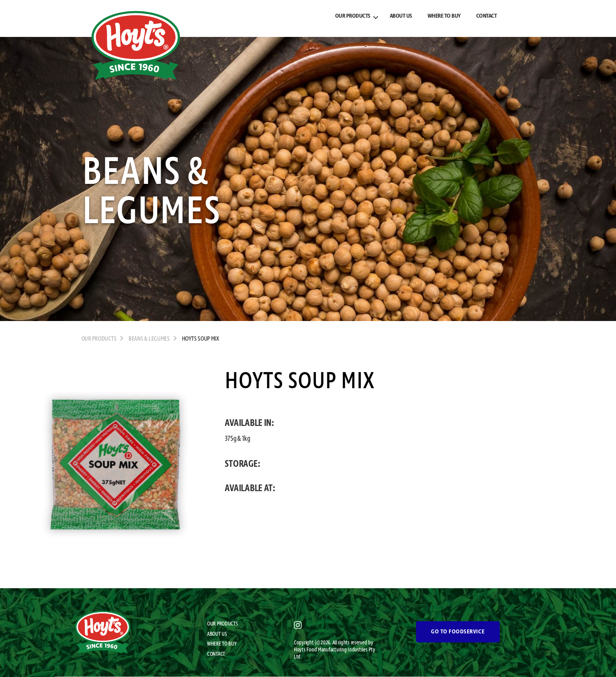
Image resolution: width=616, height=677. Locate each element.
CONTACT (487, 16)
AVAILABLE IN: (249, 423)
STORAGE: (242, 464)
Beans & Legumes (149, 339)
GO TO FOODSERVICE (458, 632)
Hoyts (300, 650)
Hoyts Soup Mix (201, 339)
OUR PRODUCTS (353, 16)
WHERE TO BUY (444, 16)
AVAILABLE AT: (250, 488)
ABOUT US (401, 16)
